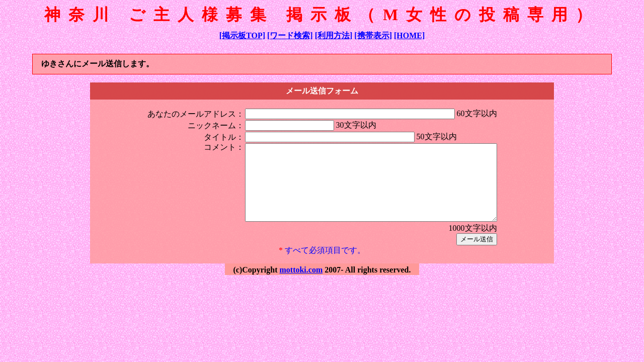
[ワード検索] (290, 35)
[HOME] (409, 35)
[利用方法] (334, 35)
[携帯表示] (373, 35)
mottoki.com (301, 285)
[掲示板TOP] (242, 35)
